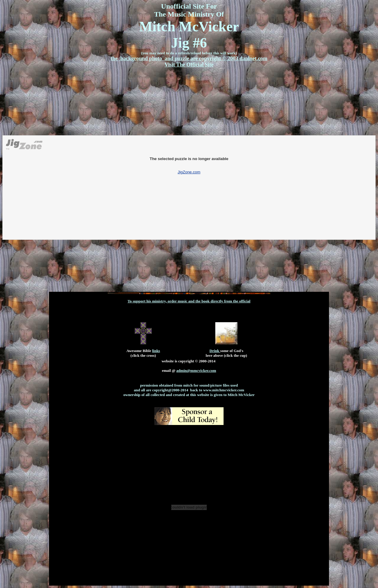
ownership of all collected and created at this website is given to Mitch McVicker (189, 395)
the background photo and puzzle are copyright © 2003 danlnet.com (189, 58)
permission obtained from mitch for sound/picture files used (189, 385)
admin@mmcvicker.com (196, 370)
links (156, 351)
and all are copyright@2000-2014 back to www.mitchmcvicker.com (189, 390)
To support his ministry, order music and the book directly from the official (189, 301)
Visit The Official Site (189, 65)
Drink (215, 351)
